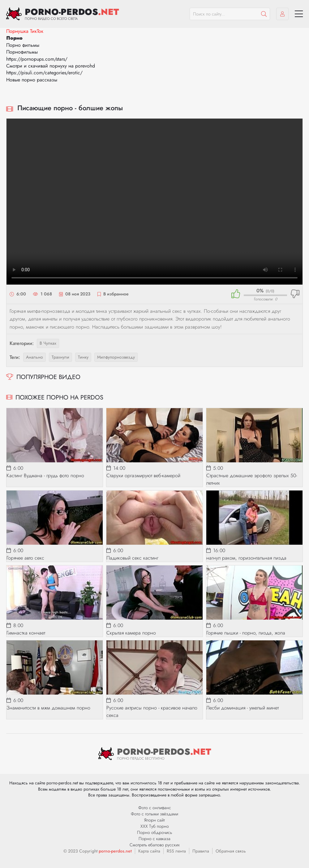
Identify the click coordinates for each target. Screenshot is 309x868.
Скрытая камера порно (131, 633)
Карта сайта (149, 851)
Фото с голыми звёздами (154, 814)
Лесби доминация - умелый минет (242, 708)
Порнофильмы (22, 52)
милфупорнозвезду (116, 357)
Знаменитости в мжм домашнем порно (48, 708)
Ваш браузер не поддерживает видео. (154, 202)
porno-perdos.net (115, 851)
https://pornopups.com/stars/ (37, 59)
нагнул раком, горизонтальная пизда (246, 558)
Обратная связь (231, 851)
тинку (83, 357)
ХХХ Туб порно (155, 826)
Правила (201, 851)
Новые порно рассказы (32, 80)
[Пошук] (264, 14)
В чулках (48, 343)
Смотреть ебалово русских (155, 845)
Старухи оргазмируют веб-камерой (143, 475)
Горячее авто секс (25, 558)
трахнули (60, 357)
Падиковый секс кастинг (132, 558)
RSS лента (176, 851)
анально (34, 357)
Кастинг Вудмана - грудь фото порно (45, 475)
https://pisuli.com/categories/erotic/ (44, 73)
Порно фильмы (23, 45)
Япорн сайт (154, 820)
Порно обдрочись (154, 832)
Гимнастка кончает (26, 633)
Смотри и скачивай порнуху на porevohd (51, 66)
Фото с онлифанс (155, 808)
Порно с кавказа (154, 839)
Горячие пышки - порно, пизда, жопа (246, 633)
